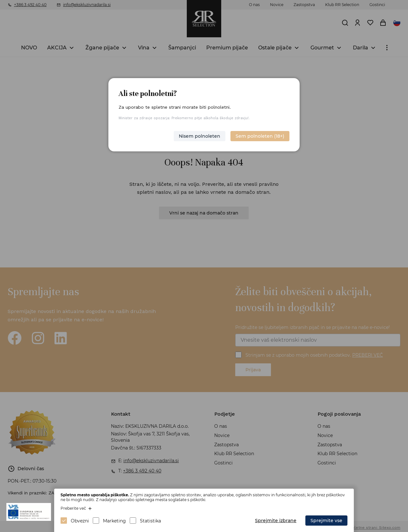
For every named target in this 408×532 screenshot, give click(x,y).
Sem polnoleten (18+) (260, 136)
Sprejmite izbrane (276, 521)
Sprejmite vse (326, 521)
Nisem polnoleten (200, 136)
